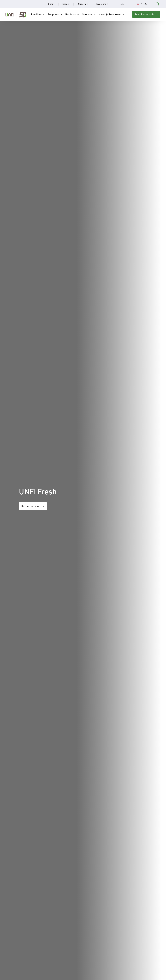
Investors (104, 4)
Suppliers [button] (53, 14)
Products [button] (71, 14)
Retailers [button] (36, 14)
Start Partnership (145, 14)
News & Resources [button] (110, 14)
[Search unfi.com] (157, 4)
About (51, 4)
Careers (85, 4)
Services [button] (87, 14)
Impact (66, 4)
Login (124, 4)
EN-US (145, 4)
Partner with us (30, 506)
